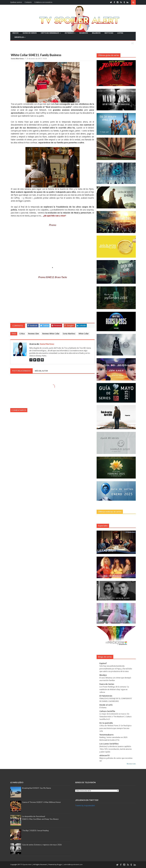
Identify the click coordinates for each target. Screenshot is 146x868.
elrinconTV (105, 755)
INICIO (15, 33)
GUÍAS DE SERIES (30, 33)
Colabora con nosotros (43, 2)
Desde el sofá (106, 705)
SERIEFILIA (19, 37)
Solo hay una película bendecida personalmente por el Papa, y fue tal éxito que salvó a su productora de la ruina (116, 669)
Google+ (69, 326)
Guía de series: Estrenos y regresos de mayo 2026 (42, 845)
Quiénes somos (16, 2)
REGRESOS (84, 33)
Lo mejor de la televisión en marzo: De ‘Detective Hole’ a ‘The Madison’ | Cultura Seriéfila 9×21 (115, 717)
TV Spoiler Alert (27, 865)
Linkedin (81, 326)
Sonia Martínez (18, 59)
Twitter (45, 326)
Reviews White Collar (51, 334)
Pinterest (57, 326)
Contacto (28, 2)
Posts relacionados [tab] (21, 371)
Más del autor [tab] (41, 371)
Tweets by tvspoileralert (85, 806)
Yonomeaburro (106, 735)
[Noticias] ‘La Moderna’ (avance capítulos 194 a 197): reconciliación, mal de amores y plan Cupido (116, 749)
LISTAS (120, 33)
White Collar (84, 334)
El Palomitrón (106, 696)
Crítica (22, 334)
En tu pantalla (106, 723)
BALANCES (96, 33)
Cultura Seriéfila (107, 711)
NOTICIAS (109, 33)
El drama (103, 708)
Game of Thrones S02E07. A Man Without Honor (42, 802)
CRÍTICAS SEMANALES (50, 33)
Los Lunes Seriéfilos (109, 744)
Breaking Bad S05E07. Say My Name (37, 788)
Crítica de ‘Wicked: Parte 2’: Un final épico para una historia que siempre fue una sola (115, 728)
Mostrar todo (131, 764)
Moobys (103, 675)
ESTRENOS (69, 33)
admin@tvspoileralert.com (73, 865)
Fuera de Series (107, 684)
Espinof (103, 663)
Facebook (33, 326)
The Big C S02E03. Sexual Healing (35, 830)
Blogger (60, 865)
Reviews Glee (33, 334)
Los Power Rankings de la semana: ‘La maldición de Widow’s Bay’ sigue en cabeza (114, 689)
